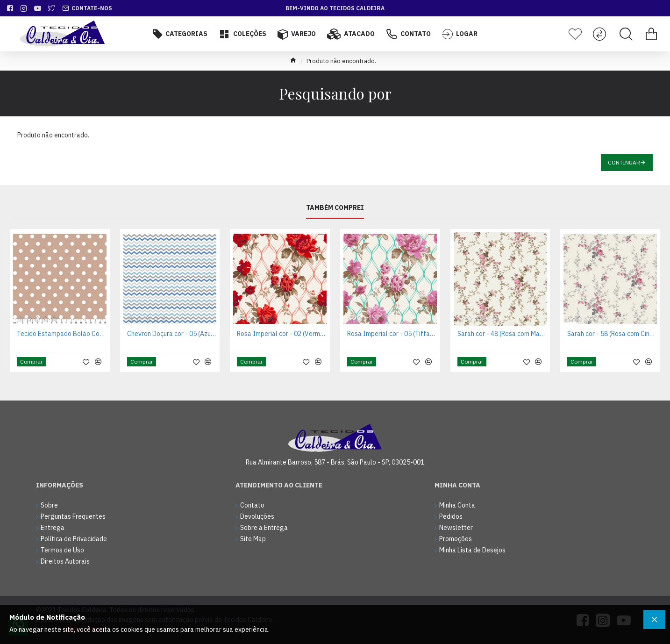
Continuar (624, 162)
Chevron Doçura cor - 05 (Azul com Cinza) (172, 334)
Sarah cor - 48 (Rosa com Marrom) (502, 334)
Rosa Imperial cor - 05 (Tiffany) (392, 334)
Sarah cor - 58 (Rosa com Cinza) (612, 334)
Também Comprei (335, 208)
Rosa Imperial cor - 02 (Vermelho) (282, 334)
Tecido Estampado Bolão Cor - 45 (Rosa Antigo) (62, 334)
